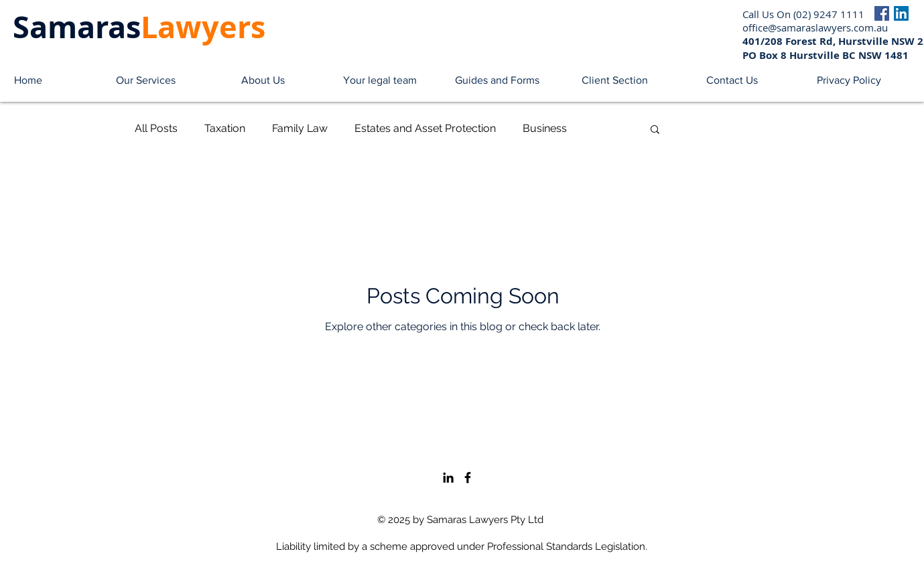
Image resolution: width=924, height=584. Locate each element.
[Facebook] (882, 13)
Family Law (300, 128)
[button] (146, 80)
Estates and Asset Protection (425, 128)
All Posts (156, 128)
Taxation (225, 128)
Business (545, 128)
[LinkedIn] (901, 13)
